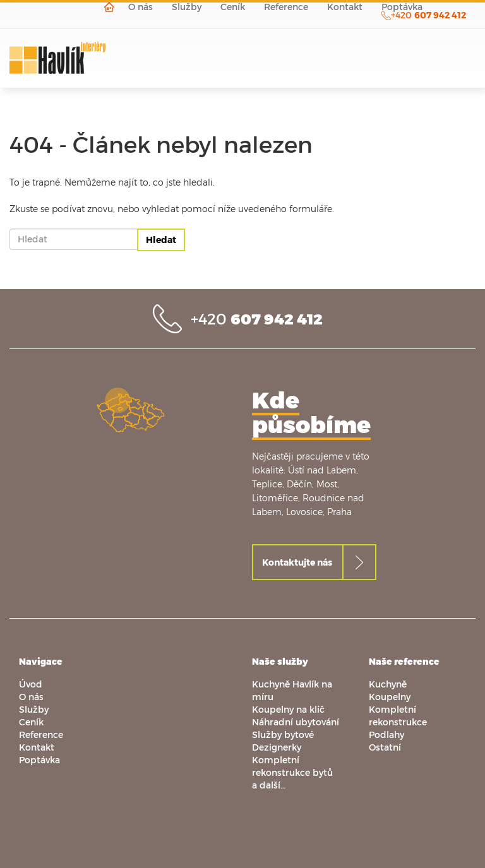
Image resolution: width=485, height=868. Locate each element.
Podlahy (386, 734)
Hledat (161, 240)
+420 (257, 318)
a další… (269, 785)
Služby (34, 709)
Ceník (31, 722)
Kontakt (37, 747)
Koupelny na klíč (288, 709)
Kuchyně (388, 684)
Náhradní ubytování (296, 722)
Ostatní (385, 747)
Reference (41, 734)
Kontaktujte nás (297, 562)
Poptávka (39, 760)
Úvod (31, 684)
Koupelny (390, 697)
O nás (31, 697)
